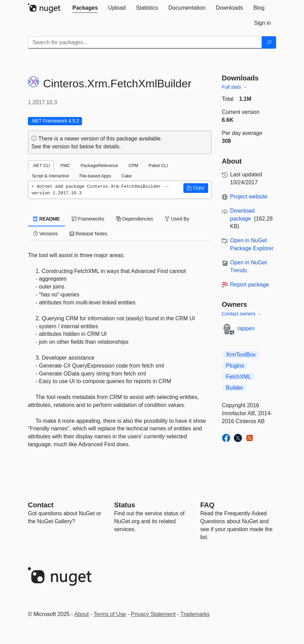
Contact (41, 505)
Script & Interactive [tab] (50, 176)
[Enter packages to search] (145, 42)
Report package (250, 285)
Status (125, 505)
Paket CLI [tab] (158, 165)
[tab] (85, 8)
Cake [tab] (126, 176)
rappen (246, 328)
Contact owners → (242, 314)
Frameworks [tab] (88, 219)
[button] (196, 188)
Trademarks (195, 614)
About (82, 614)
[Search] (269, 42)
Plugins (235, 366)
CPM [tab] (133, 165)
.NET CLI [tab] (41, 165)
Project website (249, 197)
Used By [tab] (177, 219)
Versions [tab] (45, 234)
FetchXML (239, 377)
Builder (235, 388)
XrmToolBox (241, 355)
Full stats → (235, 87)
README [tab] (47, 219)
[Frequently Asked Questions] (207, 505)
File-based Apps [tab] (95, 176)
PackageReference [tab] (99, 165)
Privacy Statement (153, 614)
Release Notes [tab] (89, 234)
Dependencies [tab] (135, 219)
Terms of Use (110, 614)
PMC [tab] (65, 165)
